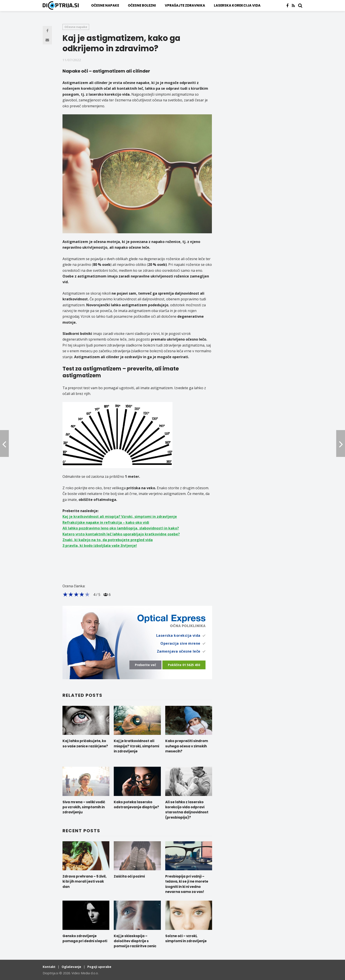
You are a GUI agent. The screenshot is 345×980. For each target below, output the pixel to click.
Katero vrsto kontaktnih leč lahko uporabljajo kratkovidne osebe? (121, 534)
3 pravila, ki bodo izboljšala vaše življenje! (100, 546)
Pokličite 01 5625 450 (184, 665)
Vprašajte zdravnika (185, 5)
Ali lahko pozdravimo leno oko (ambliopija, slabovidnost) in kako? (121, 528)
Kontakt (49, 966)
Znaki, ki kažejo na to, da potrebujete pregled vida (108, 540)
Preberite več (145, 665)
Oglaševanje (72, 966)
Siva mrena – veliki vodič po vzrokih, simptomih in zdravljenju (84, 806)
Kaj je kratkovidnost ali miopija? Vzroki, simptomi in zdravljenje (120, 516)
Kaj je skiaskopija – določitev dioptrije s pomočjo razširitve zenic (135, 940)
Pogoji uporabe (100, 966)
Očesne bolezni (142, 5)
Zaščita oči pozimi (129, 875)
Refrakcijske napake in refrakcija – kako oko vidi (106, 522)
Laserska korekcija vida (237, 5)
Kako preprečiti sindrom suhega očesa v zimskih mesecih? (187, 745)
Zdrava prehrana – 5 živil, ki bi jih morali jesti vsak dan (84, 880)
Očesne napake (105, 5)
